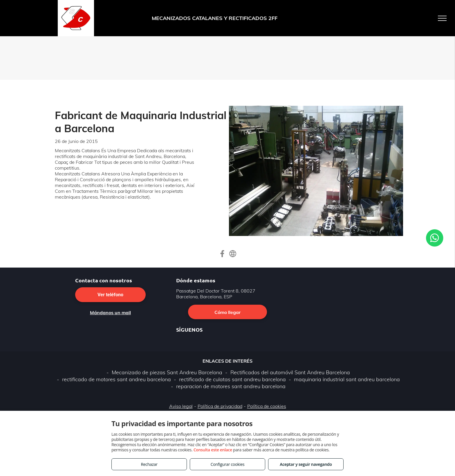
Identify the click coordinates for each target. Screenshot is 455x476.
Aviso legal (181, 406)
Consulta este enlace (213, 450)
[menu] (442, 18)
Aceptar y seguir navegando (306, 464)
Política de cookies (267, 406)
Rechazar (149, 464)
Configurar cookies (228, 464)
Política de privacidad (220, 406)
